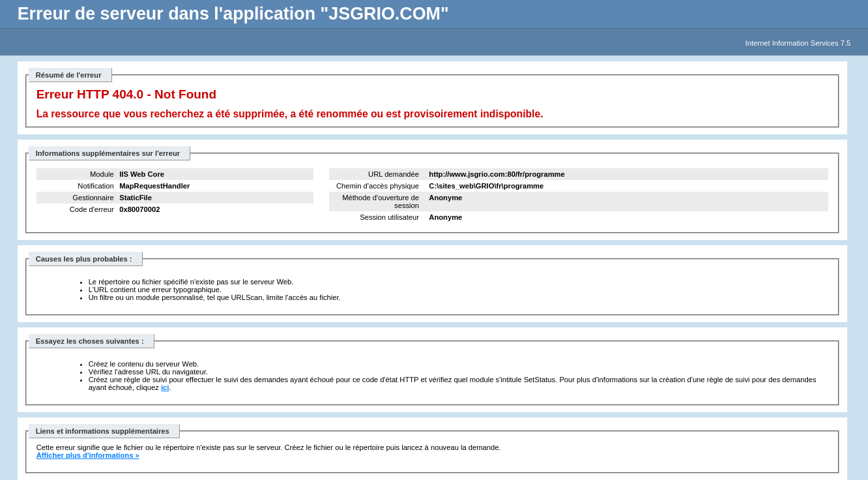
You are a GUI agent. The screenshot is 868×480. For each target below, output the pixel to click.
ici (165, 387)
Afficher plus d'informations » (88, 455)
